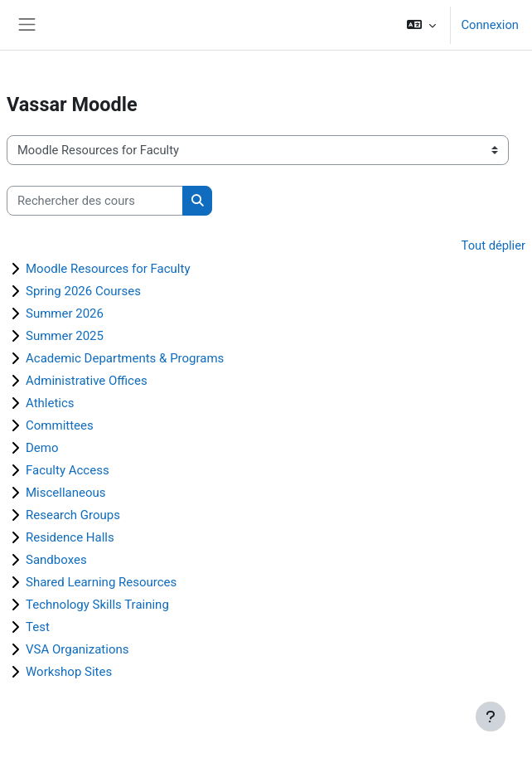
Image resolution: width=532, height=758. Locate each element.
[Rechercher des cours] (95, 201)
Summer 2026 (65, 313)
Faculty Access (68, 470)
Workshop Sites (69, 672)
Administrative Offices (87, 381)
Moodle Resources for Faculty (108, 269)
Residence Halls (70, 537)
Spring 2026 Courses (83, 291)
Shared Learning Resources (101, 582)
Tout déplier (493, 245)
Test (38, 627)
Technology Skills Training (97, 605)
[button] (421, 25)
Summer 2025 (65, 336)
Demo (42, 448)
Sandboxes (56, 560)
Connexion (490, 25)
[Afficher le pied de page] (491, 717)
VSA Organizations (77, 649)
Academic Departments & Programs (125, 358)
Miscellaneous (66, 493)
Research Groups (73, 515)
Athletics (50, 403)
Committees (60, 425)
